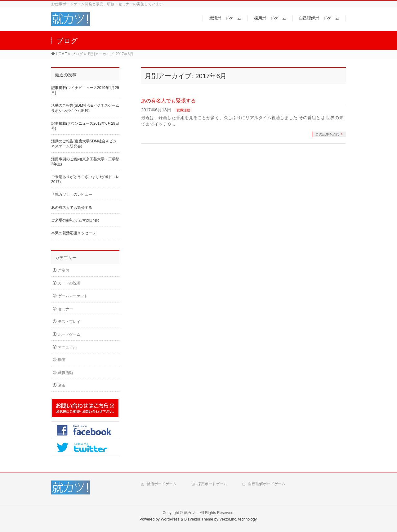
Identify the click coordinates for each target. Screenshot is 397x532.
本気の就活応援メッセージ (74, 233)
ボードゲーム (69, 334)
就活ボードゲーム (162, 484)
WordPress (170, 519)
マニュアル (67, 347)
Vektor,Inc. (228, 519)
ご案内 (64, 270)
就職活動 (183, 110)
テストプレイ (69, 322)
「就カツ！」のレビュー (72, 194)
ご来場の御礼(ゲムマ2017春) (75, 220)
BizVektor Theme (199, 519)
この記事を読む (327, 134)
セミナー (65, 309)
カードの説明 (69, 283)
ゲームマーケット (73, 296)
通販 (62, 386)
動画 (62, 360)
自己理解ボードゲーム (267, 484)
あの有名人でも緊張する (168, 101)
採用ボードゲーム (212, 484)
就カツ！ (191, 513)
